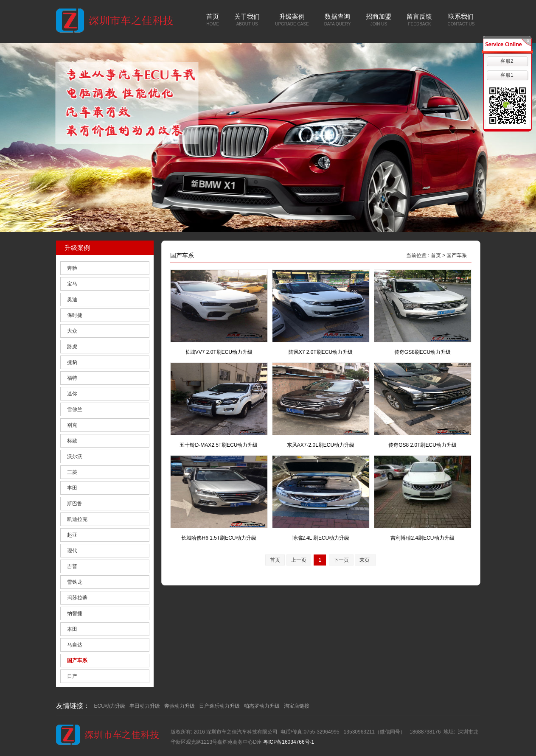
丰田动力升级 (145, 706)
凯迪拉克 (77, 519)
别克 (72, 425)
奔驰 (72, 268)
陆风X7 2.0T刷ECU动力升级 (321, 352)
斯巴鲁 (75, 504)
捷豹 (72, 362)
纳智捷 (75, 613)
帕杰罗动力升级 (262, 706)
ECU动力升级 (110, 706)
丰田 (72, 488)
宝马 (72, 284)
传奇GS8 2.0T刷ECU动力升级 (422, 445)
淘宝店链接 (297, 706)
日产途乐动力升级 (219, 706)
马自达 (75, 645)
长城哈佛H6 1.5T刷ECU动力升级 (219, 538)
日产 (72, 676)
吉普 (72, 566)
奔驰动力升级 (180, 706)
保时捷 (75, 315)
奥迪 (72, 300)
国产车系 (77, 661)
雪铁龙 (75, 582)
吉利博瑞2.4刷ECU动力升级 (422, 538)
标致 (72, 441)
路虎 (72, 347)
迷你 (72, 394)
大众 (72, 331)
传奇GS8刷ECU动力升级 (422, 352)
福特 (72, 378)
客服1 (507, 75)
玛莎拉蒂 (77, 598)
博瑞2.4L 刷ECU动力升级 (321, 538)
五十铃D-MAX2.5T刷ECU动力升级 (219, 445)
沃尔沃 (75, 456)
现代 (72, 551)
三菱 (72, 472)
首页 (436, 255)
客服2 (507, 61)
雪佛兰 (75, 409)
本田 (72, 629)
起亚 (72, 535)
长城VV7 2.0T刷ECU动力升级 (219, 352)
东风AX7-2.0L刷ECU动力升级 (321, 445)
